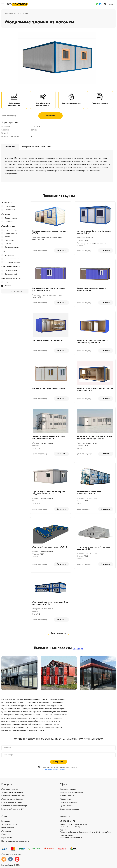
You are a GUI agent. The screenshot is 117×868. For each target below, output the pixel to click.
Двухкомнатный (11, 271)
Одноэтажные (10, 207)
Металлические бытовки (12, 800)
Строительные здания (70, 810)
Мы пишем (6, 832)
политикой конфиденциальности (53, 770)
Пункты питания (67, 807)
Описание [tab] (10, 147)
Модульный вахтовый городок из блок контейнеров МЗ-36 (50, 604)
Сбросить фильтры (15, 292)
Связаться (6, 835)
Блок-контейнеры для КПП (13, 810)
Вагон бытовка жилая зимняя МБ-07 (49, 389)
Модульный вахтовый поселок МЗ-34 (50, 548)
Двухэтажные (10, 210)
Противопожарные (12, 259)
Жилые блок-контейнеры (12, 793)
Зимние (8, 237)
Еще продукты (58, 634)
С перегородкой (11, 234)
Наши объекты (8, 829)
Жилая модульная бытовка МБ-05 (48, 341)
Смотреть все (78, 649)
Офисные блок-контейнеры (13, 797)
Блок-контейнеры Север (12, 803)
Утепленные (9, 241)
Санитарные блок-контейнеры (14, 807)
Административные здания (72, 793)
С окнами (8, 244)
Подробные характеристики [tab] (37, 147)
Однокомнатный (11, 275)
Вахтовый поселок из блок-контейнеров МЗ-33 (89, 493)
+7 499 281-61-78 (67, 822)
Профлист (9, 222)
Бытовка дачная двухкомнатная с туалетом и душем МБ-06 (92, 342)
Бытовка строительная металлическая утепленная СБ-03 (95, 390)
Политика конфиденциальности (15, 842)
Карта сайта (7, 839)
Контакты (65, 817)
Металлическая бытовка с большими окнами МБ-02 (94, 233)
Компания (6, 822)
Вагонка (8, 286)
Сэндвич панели (11, 219)
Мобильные (9, 256)
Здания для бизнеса (69, 803)
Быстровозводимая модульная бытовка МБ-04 (91, 290)
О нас (5, 817)
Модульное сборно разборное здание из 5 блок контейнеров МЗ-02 (94, 438)
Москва (111, 4)
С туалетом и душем (13, 230)
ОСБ (6, 283)
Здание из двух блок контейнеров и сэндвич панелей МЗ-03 (49, 493)
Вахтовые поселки (68, 790)
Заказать (50, 116)
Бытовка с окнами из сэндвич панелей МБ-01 (50, 233)
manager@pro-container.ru (71, 838)
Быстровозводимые (12, 248)
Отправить (59, 763)
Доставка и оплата (10, 825)
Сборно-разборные (12, 263)
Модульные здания (12, 14)
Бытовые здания (67, 797)
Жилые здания (66, 800)
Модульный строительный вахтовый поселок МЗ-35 (94, 549)
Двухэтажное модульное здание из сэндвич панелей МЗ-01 (49, 438)
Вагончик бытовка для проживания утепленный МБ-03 (49, 290)
